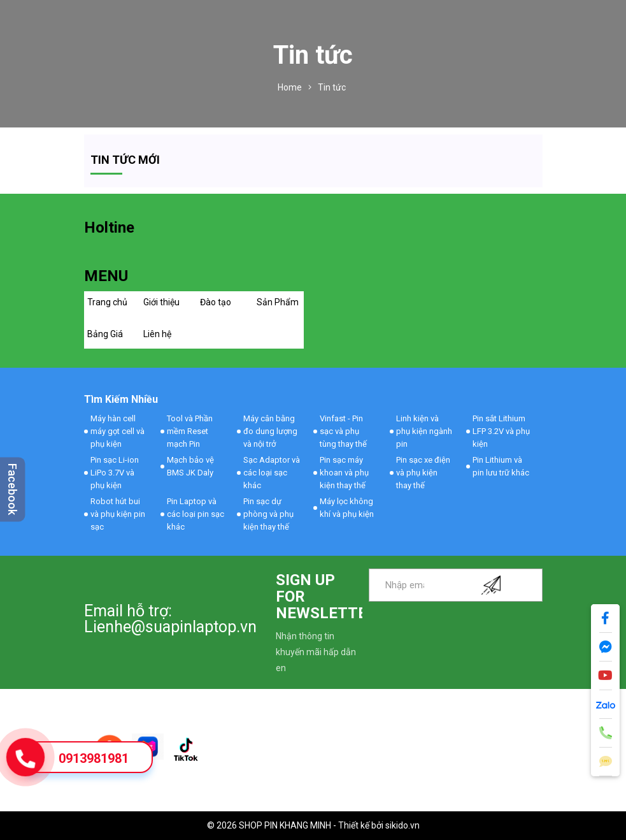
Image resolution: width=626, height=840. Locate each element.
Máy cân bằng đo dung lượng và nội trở (270, 431)
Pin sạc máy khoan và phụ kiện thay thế (344, 473)
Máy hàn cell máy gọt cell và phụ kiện (117, 431)
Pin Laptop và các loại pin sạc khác (196, 514)
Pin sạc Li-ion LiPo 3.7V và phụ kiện (115, 473)
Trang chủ (107, 302)
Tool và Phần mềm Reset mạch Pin (190, 431)
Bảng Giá (105, 334)
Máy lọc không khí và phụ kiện (347, 508)
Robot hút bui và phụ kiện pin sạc (118, 514)
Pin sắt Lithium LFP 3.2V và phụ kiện (501, 431)
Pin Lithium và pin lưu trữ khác (501, 466)
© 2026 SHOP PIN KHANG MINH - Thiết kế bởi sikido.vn (313, 825)
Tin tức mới (125, 160)
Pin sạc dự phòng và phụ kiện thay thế (268, 514)
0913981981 (94, 758)
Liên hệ (157, 334)
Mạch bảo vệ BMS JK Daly (190, 466)
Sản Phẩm (278, 302)
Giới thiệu (161, 302)
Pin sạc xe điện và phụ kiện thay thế (423, 473)
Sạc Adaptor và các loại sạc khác (272, 473)
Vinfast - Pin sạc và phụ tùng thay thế (343, 431)
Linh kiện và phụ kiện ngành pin (424, 431)
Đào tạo (216, 302)
